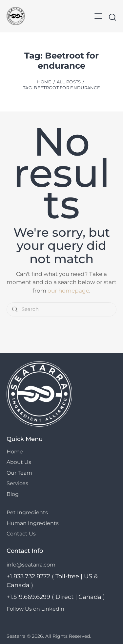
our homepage (68, 291)
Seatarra (16, 636)
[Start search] (112, 17)
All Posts (69, 82)
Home (44, 82)
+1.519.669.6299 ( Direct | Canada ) (56, 597)
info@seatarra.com (31, 565)
